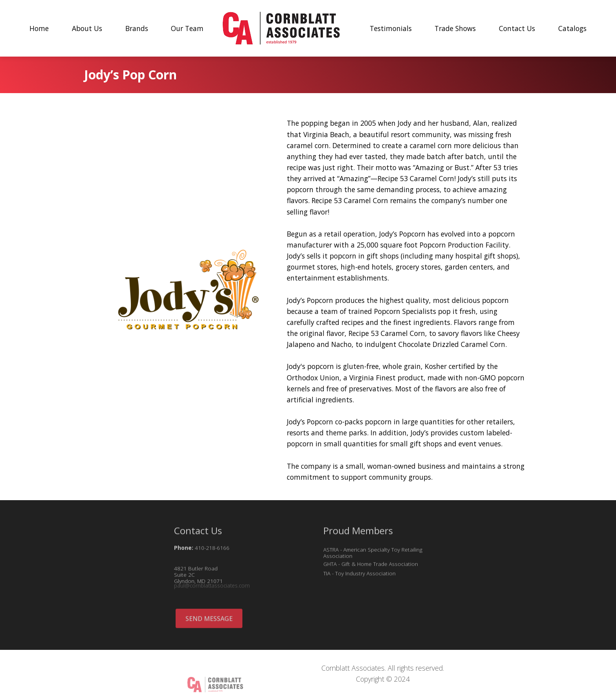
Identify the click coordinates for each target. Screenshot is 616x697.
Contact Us (517, 28)
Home (39, 28)
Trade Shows (455, 28)
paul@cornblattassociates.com (212, 587)
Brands (137, 28)
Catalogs (572, 28)
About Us (87, 28)
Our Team (187, 28)
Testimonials (391, 28)
